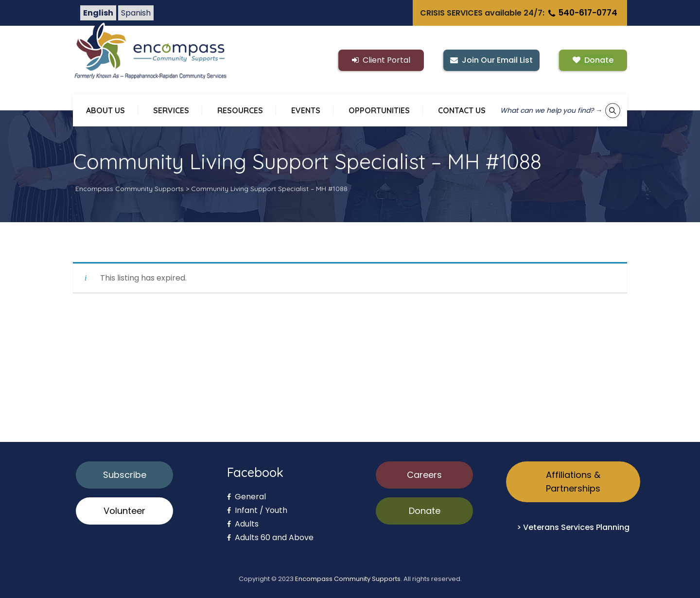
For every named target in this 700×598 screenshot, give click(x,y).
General (246, 497)
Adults (243, 524)
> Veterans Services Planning (573, 527)
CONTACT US (462, 110)
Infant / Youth (257, 510)
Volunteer (124, 511)
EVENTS (306, 110)
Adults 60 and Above (270, 537)
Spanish (136, 13)
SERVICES (171, 110)
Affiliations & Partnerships (573, 482)
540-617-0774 (582, 13)
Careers (424, 475)
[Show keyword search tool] (613, 111)
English (98, 13)
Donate (425, 511)
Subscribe (125, 475)
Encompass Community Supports (348, 579)
